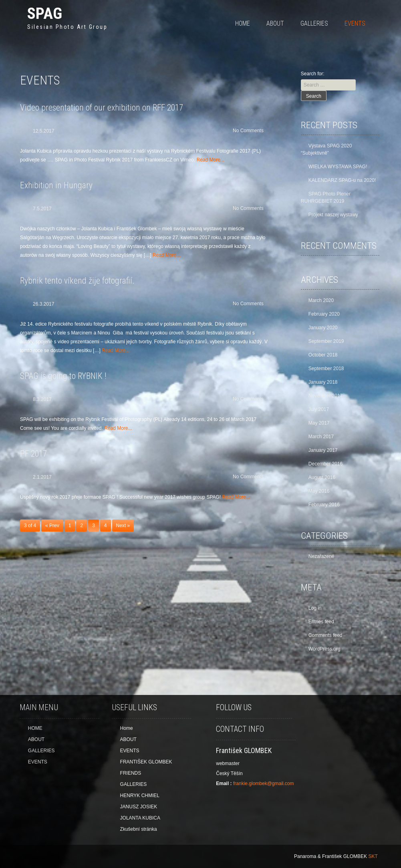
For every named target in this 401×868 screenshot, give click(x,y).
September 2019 (326, 341)
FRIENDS (131, 773)
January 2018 (323, 382)
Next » (123, 526)
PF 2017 (33, 454)
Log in (315, 608)
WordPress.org (324, 649)
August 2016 (322, 477)
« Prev (52, 526)
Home (127, 728)
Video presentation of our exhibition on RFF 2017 (102, 108)
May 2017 (319, 423)
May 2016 (319, 491)
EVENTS (355, 23)
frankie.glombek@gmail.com (264, 783)
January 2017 (323, 450)
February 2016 (324, 505)
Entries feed (321, 622)
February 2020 (324, 314)
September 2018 (326, 369)
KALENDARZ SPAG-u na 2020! (342, 180)
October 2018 (323, 355)
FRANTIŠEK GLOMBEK (146, 762)
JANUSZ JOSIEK (139, 807)
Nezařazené (321, 556)
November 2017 (325, 396)
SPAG (45, 13)
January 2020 (323, 328)
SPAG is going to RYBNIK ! (63, 376)
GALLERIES (314, 23)
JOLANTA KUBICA (140, 818)
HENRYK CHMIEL (140, 795)
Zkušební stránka (139, 829)
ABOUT (275, 23)
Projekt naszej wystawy (333, 215)
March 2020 (321, 300)
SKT (373, 856)
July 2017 (319, 409)
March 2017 (321, 437)
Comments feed (325, 635)
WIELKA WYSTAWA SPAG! (338, 167)
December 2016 (325, 464)
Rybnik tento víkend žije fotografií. (77, 281)
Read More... (210, 160)
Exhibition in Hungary (56, 185)
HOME (243, 23)
